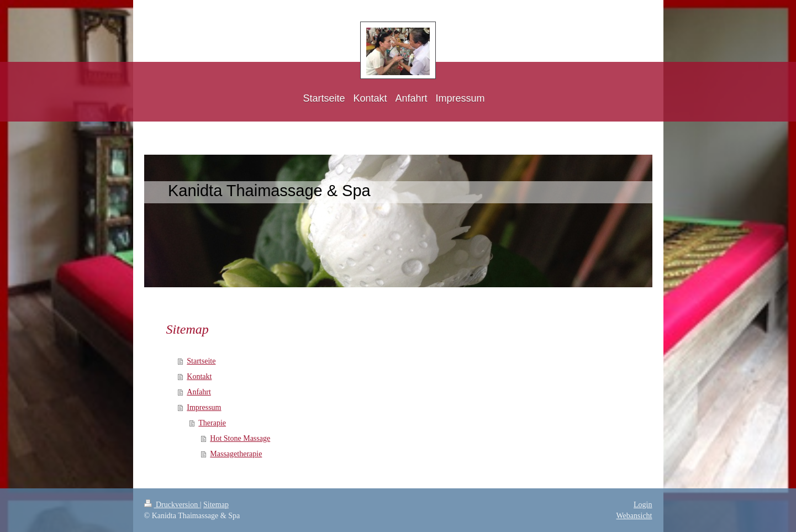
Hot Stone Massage (240, 438)
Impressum (204, 407)
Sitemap (216, 505)
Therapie (212, 423)
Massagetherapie (236, 454)
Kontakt (199, 376)
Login (643, 505)
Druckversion (172, 505)
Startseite (201, 361)
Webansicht (634, 516)
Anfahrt (199, 392)
